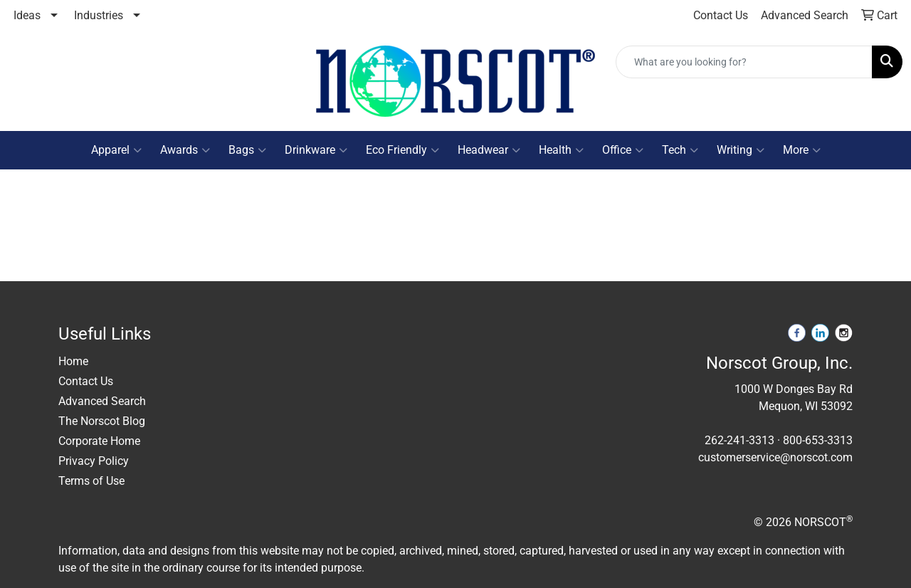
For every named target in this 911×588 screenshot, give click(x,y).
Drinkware (316, 150)
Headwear (489, 150)
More (802, 150)
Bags (247, 150)
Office (623, 150)
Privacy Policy (94, 461)
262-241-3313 (739, 440)
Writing (741, 150)
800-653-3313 (818, 440)
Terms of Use (91, 481)
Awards (185, 150)
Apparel (116, 150)
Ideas (27, 15)
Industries (99, 15)
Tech (680, 150)
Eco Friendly (402, 150)
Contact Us (86, 381)
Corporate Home (99, 441)
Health (561, 150)
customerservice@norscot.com (775, 457)
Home (73, 361)
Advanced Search (102, 401)
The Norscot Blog (102, 421)
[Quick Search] (744, 62)
